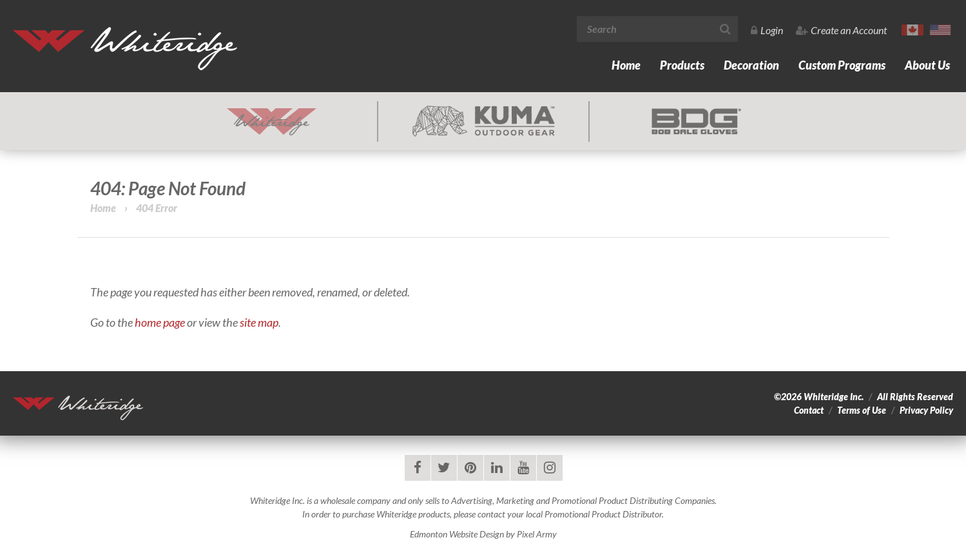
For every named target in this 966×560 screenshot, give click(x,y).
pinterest (470, 468)
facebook (418, 468)
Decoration (751, 65)
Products (682, 65)
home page (160, 322)
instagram (550, 468)
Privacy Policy (926, 410)
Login (767, 30)
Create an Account (841, 30)
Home (626, 65)
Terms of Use (862, 410)
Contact (809, 410)
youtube (523, 468)
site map (259, 322)
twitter (444, 468)
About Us (927, 65)
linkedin (497, 468)
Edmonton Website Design (457, 534)
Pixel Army (537, 534)
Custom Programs (842, 65)
